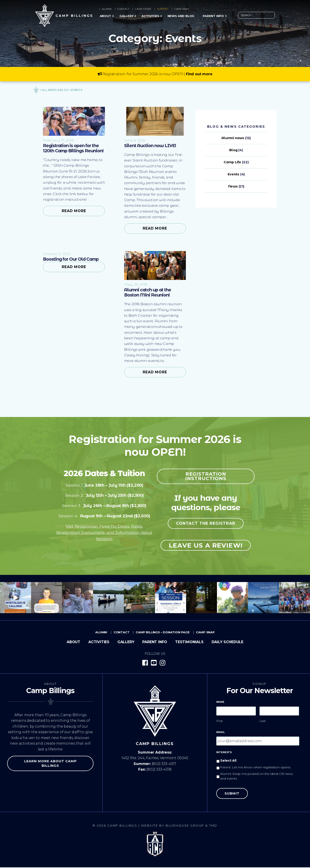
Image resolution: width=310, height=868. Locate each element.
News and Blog (181, 16)
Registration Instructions (206, 477)
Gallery (126, 16)
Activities (150, 16)
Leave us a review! (206, 546)
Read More (74, 211)
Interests (224, 753)
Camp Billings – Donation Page (163, 633)
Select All (228, 761)
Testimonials (189, 643)
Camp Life (232, 162)
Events (233, 174)
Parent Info (213, 16)
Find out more (199, 74)
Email (221, 733)
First (220, 722)
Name (220, 702)
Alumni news (233, 138)
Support (163, 9)
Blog (233, 150)
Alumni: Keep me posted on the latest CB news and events (256, 777)
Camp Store (143, 9)
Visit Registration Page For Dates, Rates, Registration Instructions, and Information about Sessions (104, 533)
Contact (123, 9)
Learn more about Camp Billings (50, 764)
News (233, 186)
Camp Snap (182, 9)
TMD (213, 826)
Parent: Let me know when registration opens (255, 768)
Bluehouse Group (185, 826)
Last (263, 722)
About (105, 16)
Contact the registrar (206, 524)
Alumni (107, 9)
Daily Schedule (227, 643)
